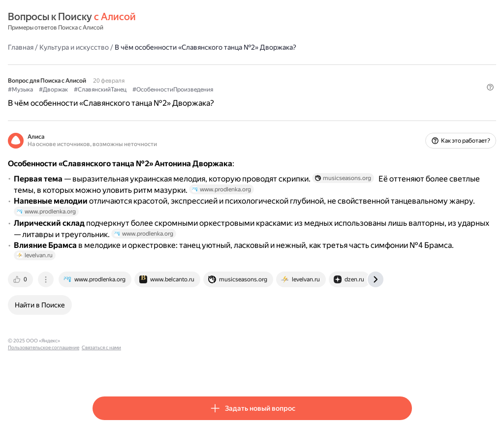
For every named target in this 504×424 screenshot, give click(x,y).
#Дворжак (138, 89)
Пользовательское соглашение (185, 369)
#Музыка (105, 89)
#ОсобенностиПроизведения (257, 89)
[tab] (106, 308)
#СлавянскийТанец (185, 89)
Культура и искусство (159, 47)
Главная (105, 47)
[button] (406, 106)
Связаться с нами (243, 369)
